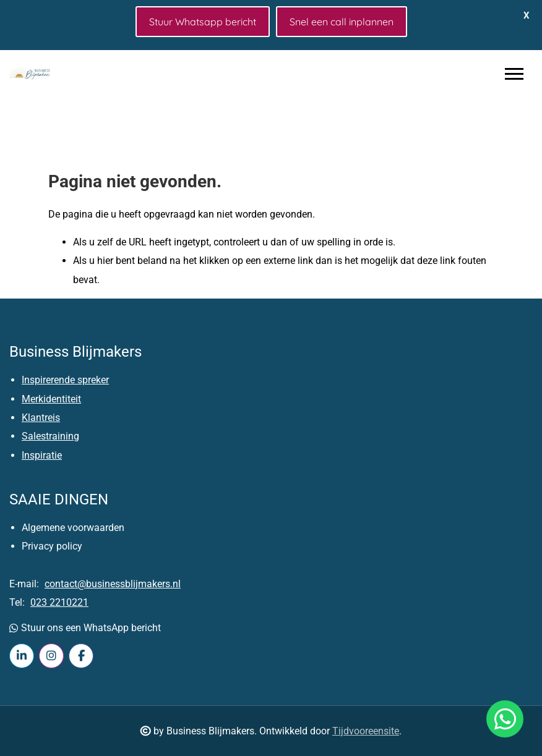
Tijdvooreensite (366, 731)
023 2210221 (59, 602)
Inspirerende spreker (65, 380)
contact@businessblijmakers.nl (113, 584)
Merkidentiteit (51, 399)
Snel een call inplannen (342, 22)
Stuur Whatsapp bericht (203, 22)
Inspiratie (42, 455)
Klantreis (41, 418)
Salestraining (50, 436)
